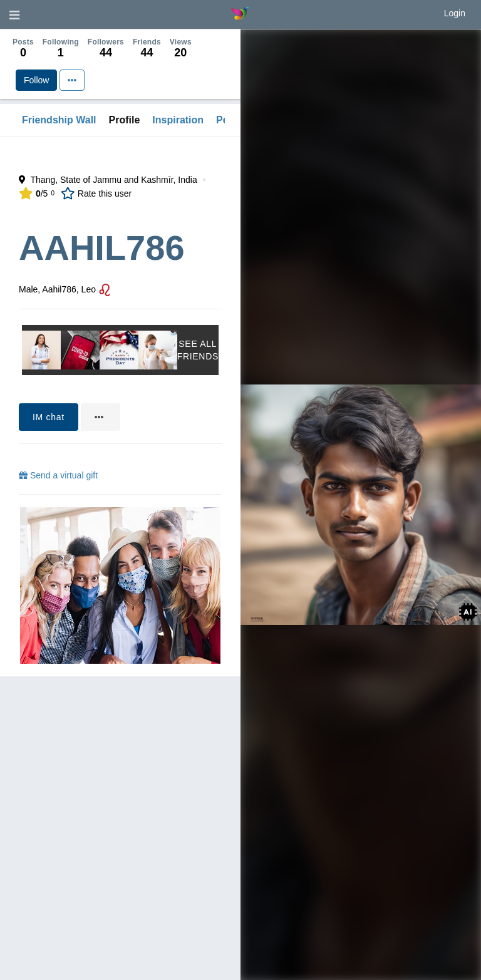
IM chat (49, 417)
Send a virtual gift (58, 475)
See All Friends (198, 350)
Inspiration (178, 120)
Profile (125, 120)
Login (455, 13)
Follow (36, 80)
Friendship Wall (59, 120)
